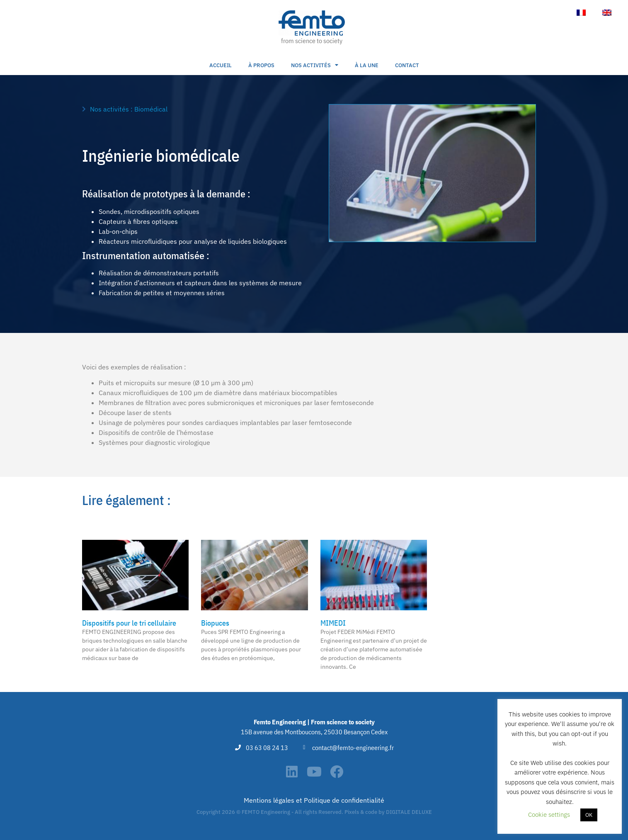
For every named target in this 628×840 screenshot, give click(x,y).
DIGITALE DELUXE (409, 812)
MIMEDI (333, 623)
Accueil (221, 65)
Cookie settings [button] (549, 815)
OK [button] (589, 815)
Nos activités (315, 65)
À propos (261, 65)
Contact (407, 65)
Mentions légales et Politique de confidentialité (314, 800)
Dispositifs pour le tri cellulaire (129, 623)
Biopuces (215, 623)
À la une (367, 65)
